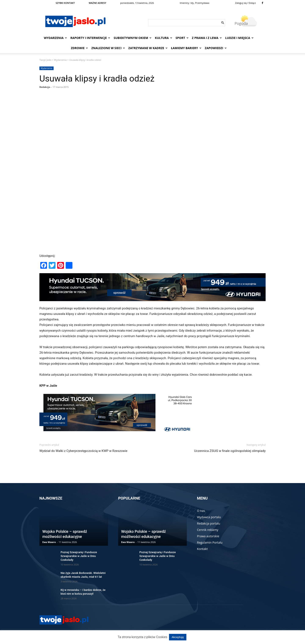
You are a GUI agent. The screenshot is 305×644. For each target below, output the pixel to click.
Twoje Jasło (45, 60)
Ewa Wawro (49, 542)
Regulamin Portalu (210, 542)
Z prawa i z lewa (207, 38)
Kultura (163, 38)
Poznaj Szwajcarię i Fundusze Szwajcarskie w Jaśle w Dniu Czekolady (79, 556)
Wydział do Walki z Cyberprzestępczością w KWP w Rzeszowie (83, 451)
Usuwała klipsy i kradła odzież (97, 79)
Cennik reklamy (208, 530)
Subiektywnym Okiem (132, 38)
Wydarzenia (55, 38)
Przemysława (202, 3)
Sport (182, 38)
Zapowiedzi (216, 48)
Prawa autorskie (208, 536)
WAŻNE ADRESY (98, 3)
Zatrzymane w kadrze (148, 48)
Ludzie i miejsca (239, 38)
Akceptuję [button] (178, 637)
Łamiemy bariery (186, 48)
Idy (192, 3)
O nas (201, 511)
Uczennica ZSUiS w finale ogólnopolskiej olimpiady (230, 451)
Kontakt (202, 549)
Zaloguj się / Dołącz (245, 3)
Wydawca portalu (209, 517)
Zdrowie (79, 48)
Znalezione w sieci (108, 48)
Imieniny (184, 3)
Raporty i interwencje (90, 38)
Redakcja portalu (209, 523)
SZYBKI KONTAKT (65, 3)
